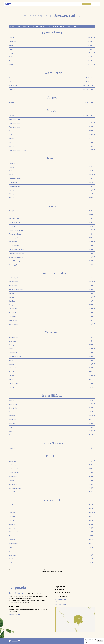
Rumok (33, 26)
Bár (44, 4)
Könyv (56, 4)
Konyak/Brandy (62, 26)
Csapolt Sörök (12, 26)
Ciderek (25, 26)
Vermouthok (74, 26)
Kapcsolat (95, 4)
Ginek (37, 26)
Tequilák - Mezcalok (43, 26)
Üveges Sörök (19, 26)
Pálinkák (68, 26)
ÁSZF (82, 641)
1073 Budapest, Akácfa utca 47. (62, 599)
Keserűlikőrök (56, 26)
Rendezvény (62, 4)
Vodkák (29, 26)
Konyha (40, 4)
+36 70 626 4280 (59, 602)
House (35, 4)
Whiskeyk (50, 26)
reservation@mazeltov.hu (14, 614)
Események (50, 4)
